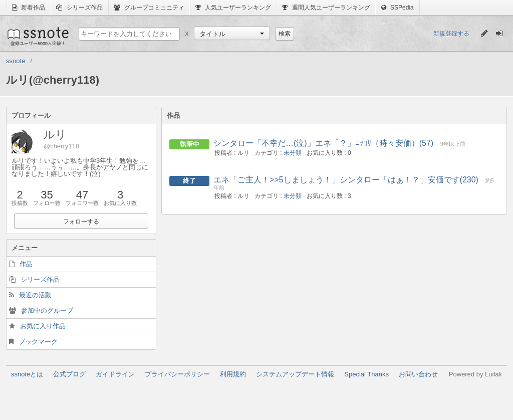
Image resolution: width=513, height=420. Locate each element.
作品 (26, 264)
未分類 (293, 153)
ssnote (37, 36)
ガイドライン (115, 374)
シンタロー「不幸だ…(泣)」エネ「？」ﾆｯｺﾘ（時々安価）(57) (323, 143)
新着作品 (29, 8)
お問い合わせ (418, 374)
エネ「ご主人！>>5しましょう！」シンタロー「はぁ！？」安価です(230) (346, 180)
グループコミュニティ (149, 8)
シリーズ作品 (79, 8)
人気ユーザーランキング (233, 8)
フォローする (81, 222)
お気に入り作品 (43, 326)
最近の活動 (35, 295)
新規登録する (451, 34)
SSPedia (398, 8)
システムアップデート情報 (295, 374)
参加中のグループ (47, 310)
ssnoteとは (27, 374)
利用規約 (233, 374)
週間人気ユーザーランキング (326, 8)
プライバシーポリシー (177, 374)
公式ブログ (69, 374)
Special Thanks (366, 374)
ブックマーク (38, 342)
